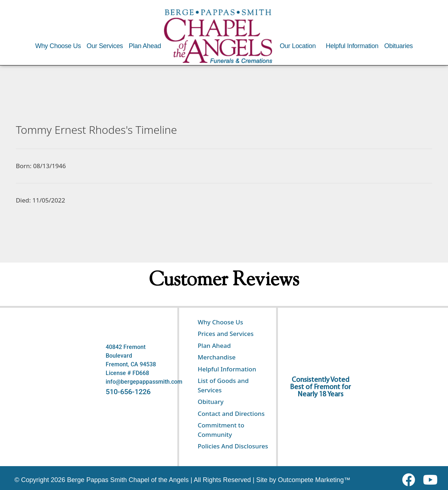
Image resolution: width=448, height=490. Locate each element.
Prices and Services (226, 334)
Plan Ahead (145, 46)
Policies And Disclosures (233, 446)
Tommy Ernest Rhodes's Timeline (96, 130)
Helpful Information (352, 46)
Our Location (298, 46)
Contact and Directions (231, 414)
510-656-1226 (128, 392)
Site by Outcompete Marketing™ (303, 480)
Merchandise (217, 357)
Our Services (105, 46)
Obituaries (399, 46)
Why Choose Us (58, 46)
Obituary (211, 402)
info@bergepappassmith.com (144, 382)
